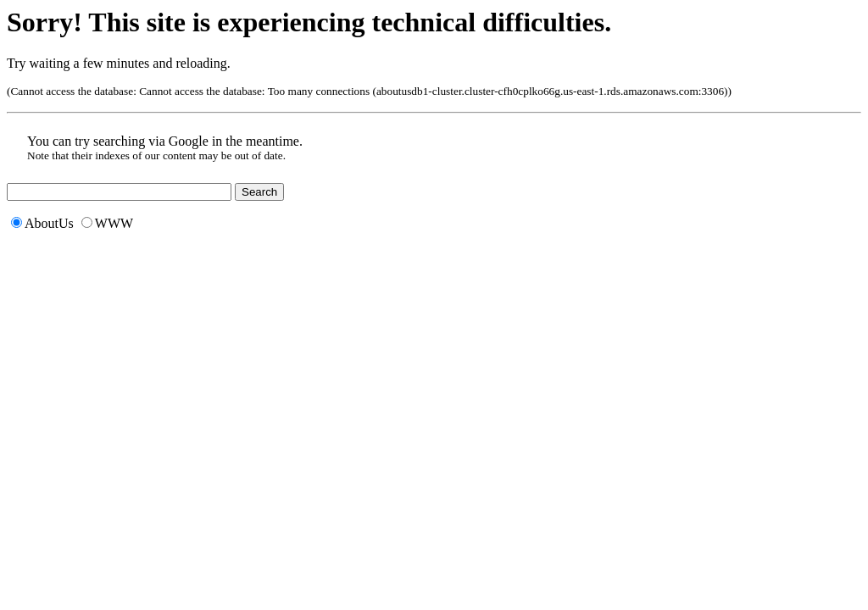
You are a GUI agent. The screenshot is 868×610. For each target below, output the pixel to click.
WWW (107, 223)
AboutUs (42, 223)
